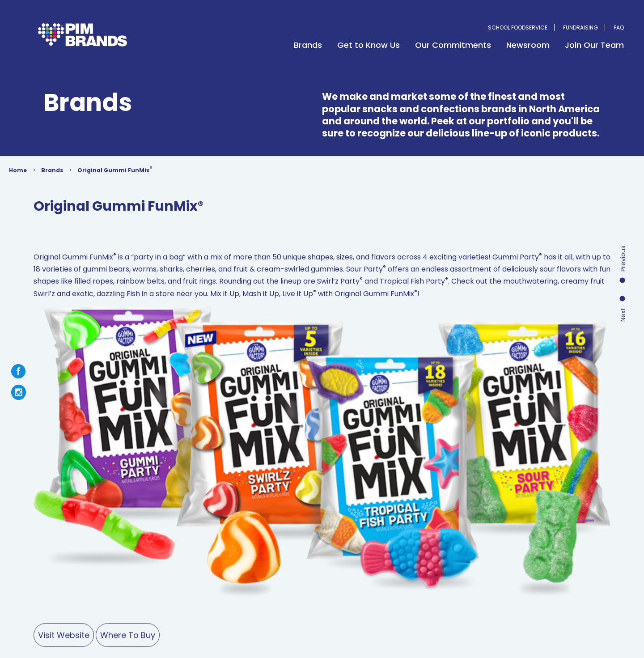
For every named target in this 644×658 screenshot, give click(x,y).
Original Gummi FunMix (126, 172)
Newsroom (528, 45)
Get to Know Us (369, 45)
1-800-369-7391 (486, 530)
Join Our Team (594, 45)
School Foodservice (518, 28)
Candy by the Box (242, 536)
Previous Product (623, 222)
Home (29, 172)
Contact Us (347, 525)
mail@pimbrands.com (505, 553)
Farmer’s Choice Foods (171, 536)
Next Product (623, 256)
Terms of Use (157, 579)
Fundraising (580, 28)
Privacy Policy (210, 579)
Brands (308, 45)
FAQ (619, 28)
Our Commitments (453, 45)
